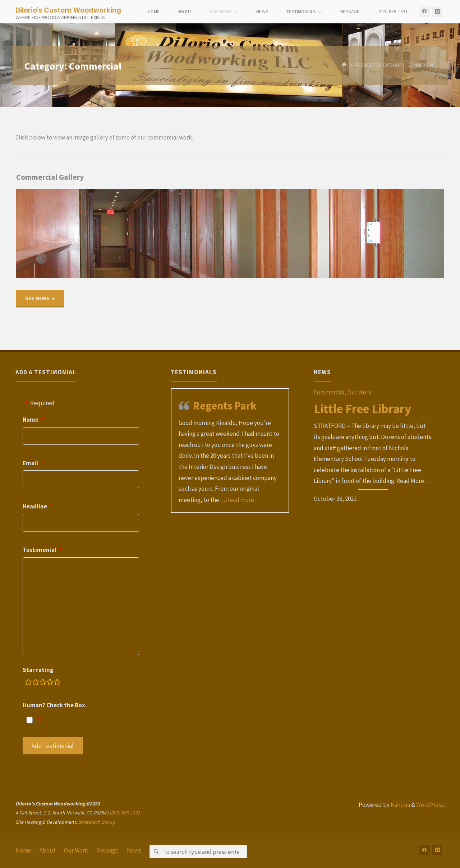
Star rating (38, 670)
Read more (240, 500)
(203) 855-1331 (125, 813)
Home (23, 850)
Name (31, 420)
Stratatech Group (96, 822)
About (48, 850)
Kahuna (400, 805)
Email (30, 463)
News (134, 850)
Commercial (329, 392)
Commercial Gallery (50, 177)
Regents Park (225, 406)
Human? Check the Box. (55, 705)
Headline (35, 506)
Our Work (360, 392)
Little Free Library (362, 409)
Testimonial (40, 550)
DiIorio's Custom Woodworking (68, 10)
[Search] (156, 852)
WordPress (430, 805)
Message (107, 850)
